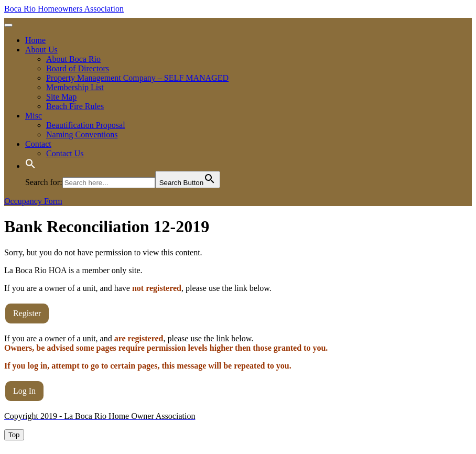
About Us (41, 50)
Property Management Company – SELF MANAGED (137, 78)
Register (27, 313)
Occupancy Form (33, 201)
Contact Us (65, 153)
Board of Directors (78, 68)
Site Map (61, 97)
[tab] (8, 25)
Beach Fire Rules (75, 106)
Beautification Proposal (86, 125)
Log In (24, 391)
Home (35, 40)
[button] (30, 166)
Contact (38, 144)
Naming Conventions (82, 134)
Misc (34, 116)
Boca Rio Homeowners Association (64, 9)
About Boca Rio (73, 59)
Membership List (75, 87)
